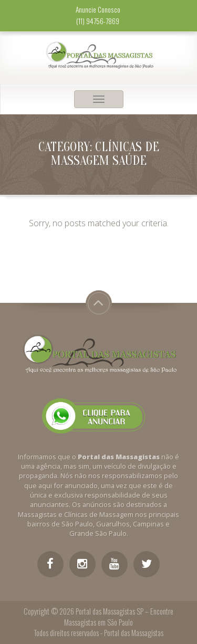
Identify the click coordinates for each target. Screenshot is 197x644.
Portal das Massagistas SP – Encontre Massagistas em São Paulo (119, 617)
